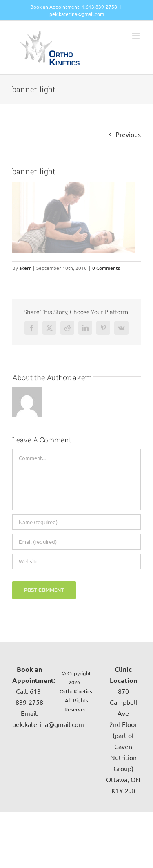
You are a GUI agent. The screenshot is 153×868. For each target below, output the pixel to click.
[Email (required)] (76, 542)
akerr (25, 268)
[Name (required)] (76, 522)
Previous (128, 134)
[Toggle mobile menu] (136, 36)
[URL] (76, 561)
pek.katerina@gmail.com (77, 14)
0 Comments (106, 268)
